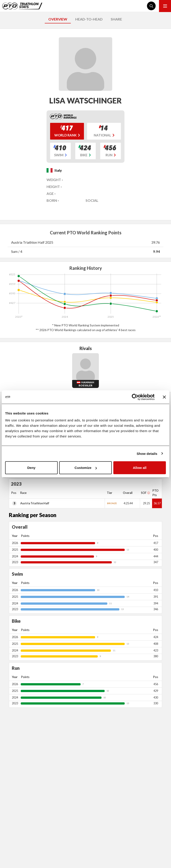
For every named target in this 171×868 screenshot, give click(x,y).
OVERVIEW (58, 19)
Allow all (140, 468)
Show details (147, 453)
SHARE (116, 19)
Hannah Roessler (86, 384)
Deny (31, 468)
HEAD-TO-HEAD (89, 19)
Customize (86, 468)
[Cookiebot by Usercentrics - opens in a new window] (135, 397)
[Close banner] (164, 397)
